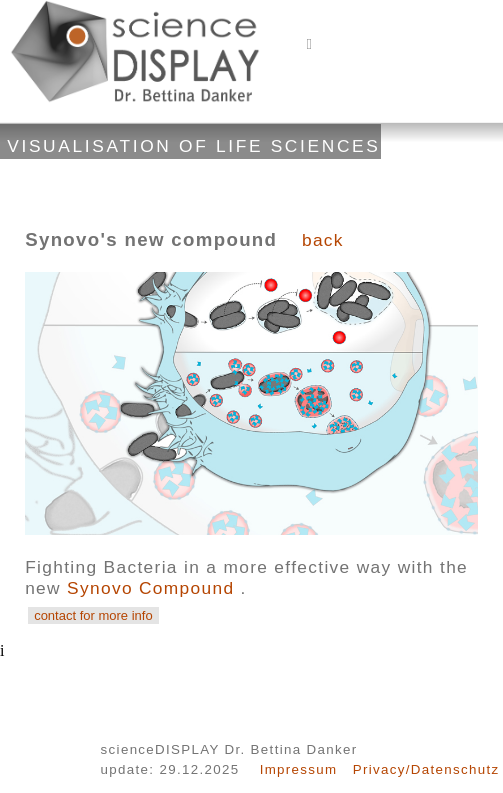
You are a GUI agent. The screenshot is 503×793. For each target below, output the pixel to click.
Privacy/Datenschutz (426, 769)
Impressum (299, 769)
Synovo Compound (154, 588)
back (323, 240)
